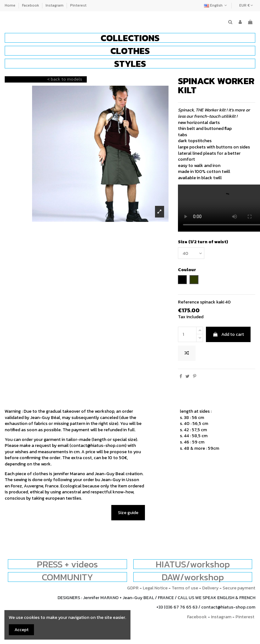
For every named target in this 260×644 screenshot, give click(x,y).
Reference (188, 302)
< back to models (65, 79)
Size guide (128, 513)
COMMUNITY (67, 577)
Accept (22, 630)
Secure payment (239, 588)
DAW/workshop (193, 577)
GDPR (133, 588)
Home (11, 5)
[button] (130, 38)
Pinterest (78, 5)
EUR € (246, 5)
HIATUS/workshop (193, 564)
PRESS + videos (67, 564)
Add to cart (228, 334)
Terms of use (185, 588)
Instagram (55, 5)
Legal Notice (155, 588)
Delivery (210, 588)
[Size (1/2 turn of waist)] (191, 253)
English (216, 5)
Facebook (31, 5)
